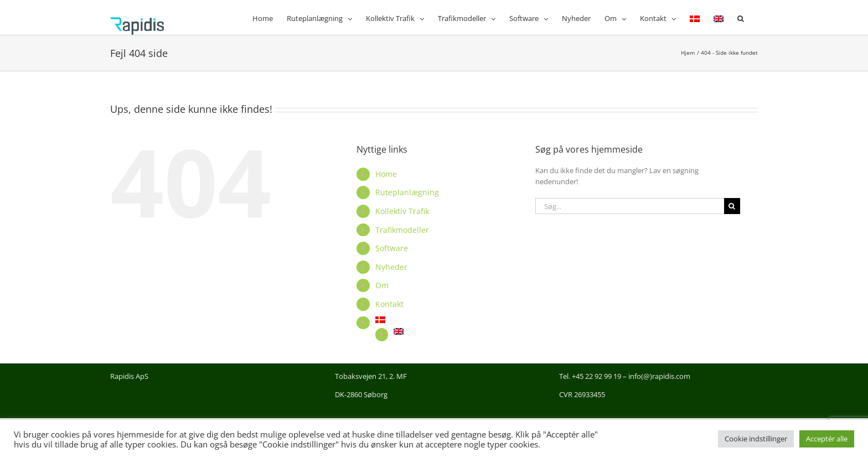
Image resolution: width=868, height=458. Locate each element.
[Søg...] (630, 206)
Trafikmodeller (402, 230)
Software (392, 248)
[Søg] (732, 206)
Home (386, 174)
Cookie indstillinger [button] (756, 439)
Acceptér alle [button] (827, 439)
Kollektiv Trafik (402, 211)
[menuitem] (695, 17)
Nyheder (391, 267)
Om (382, 285)
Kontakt (389, 304)
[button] (741, 17)
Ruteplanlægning (407, 192)
